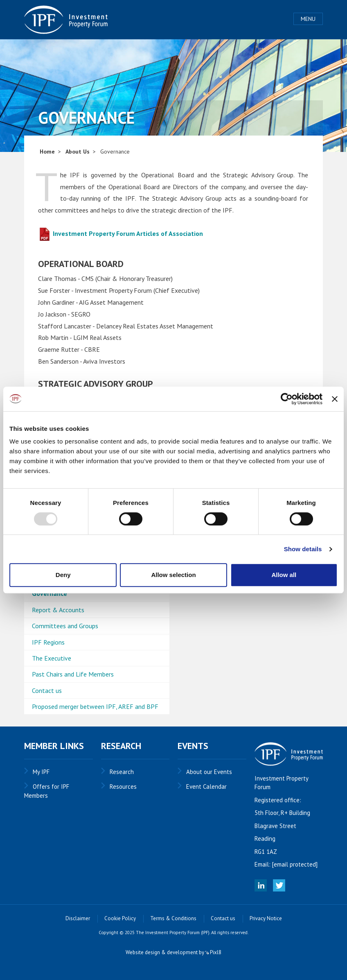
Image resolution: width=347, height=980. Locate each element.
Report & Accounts (58, 610)
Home (47, 152)
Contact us (47, 690)
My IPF (41, 772)
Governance (50, 593)
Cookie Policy (120, 918)
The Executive (52, 658)
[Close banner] (335, 399)
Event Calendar (206, 786)
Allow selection (173, 575)
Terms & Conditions (173, 918)
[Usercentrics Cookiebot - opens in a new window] (287, 399)
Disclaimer (78, 918)
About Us (78, 152)
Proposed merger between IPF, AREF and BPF (95, 706)
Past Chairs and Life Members (73, 674)
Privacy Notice (266, 918)
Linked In (261, 885)
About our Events (209, 772)
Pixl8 (213, 952)
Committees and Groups (65, 626)
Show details (303, 549)
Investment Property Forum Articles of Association (121, 233)
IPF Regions (48, 642)
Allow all (284, 575)
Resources (123, 786)
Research (122, 772)
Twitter (279, 885)
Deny (63, 575)
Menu (308, 19)
